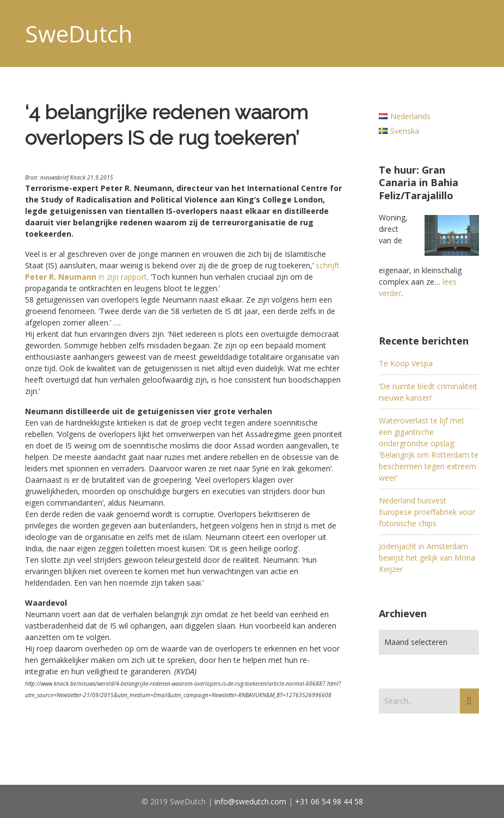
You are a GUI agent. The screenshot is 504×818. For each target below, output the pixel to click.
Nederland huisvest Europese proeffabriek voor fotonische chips (427, 512)
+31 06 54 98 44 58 (329, 801)
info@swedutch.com (250, 801)
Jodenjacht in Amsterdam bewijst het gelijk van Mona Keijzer (427, 558)
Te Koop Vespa (406, 363)
